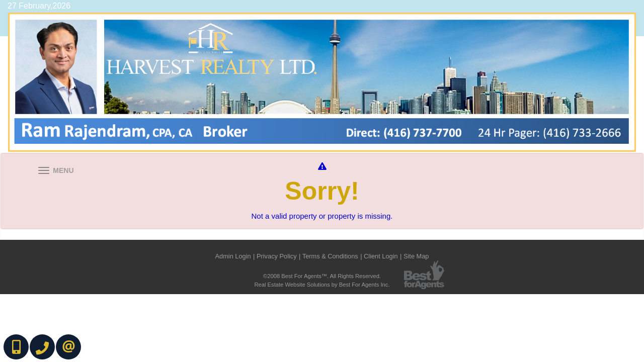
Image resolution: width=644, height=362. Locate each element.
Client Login (381, 256)
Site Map (416, 256)
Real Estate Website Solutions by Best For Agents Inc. (322, 285)
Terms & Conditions (330, 256)
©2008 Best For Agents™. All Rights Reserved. (322, 276)
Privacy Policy (277, 256)
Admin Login (233, 256)
